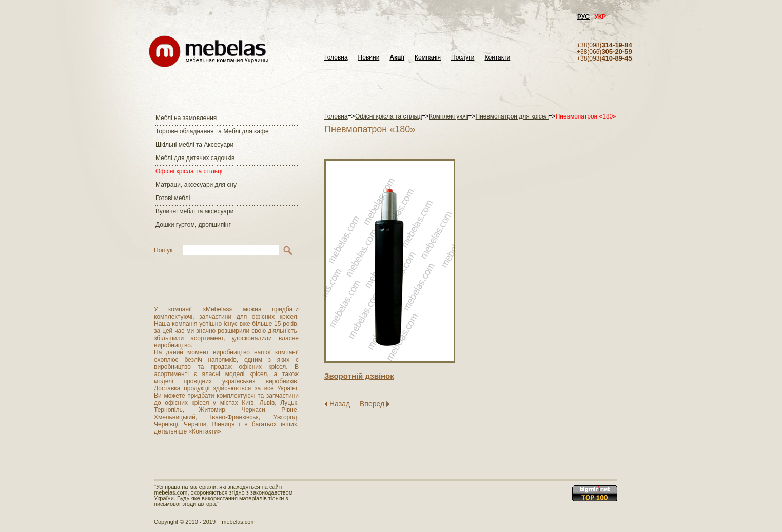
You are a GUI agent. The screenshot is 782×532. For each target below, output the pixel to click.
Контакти (497, 58)
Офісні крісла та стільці (189, 171)
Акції (397, 58)
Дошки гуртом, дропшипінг (193, 225)
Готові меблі (173, 198)
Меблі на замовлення (186, 118)
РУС (583, 17)
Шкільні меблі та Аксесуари (194, 145)
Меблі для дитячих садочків (195, 158)
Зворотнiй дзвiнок (359, 376)
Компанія (428, 58)
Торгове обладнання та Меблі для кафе (212, 131)
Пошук (163, 250)
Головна (336, 58)
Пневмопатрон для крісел (512, 116)
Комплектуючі (449, 116)
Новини (369, 58)
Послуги (463, 58)
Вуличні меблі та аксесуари (194, 211)
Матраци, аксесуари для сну (196, 185)
